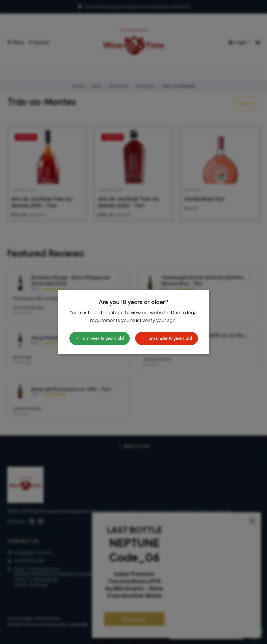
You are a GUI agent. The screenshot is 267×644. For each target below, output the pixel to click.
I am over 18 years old (100, 338)
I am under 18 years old (167, 338)
